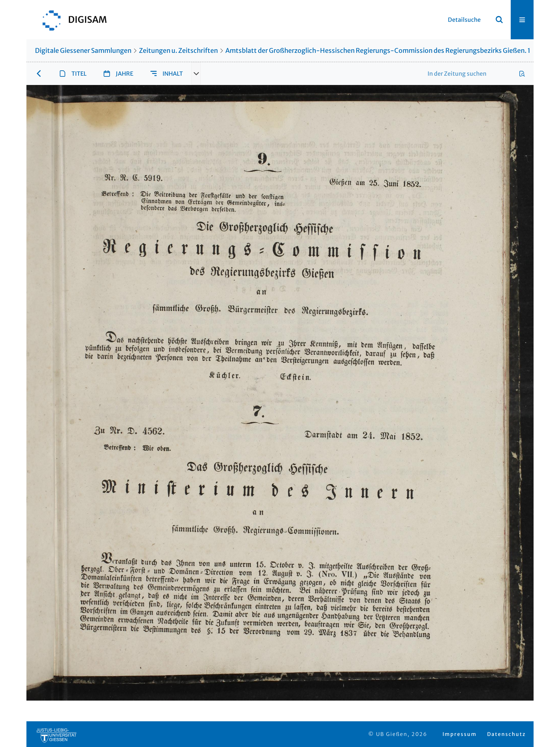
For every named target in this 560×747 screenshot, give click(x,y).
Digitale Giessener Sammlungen (83, 51)
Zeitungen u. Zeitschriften (178, 51)
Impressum (460, 734)
